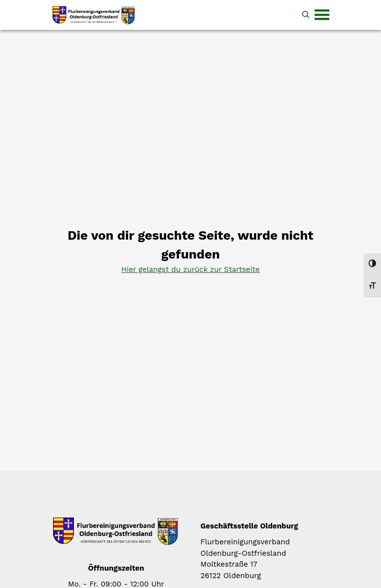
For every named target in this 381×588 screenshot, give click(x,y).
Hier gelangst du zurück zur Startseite (191, 269)
